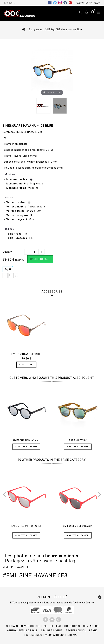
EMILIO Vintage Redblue (26, 354)
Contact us (91, 626)
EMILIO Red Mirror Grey (27, 526)
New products (31, 626)
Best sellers (52, 626)
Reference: (9, 132)
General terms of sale (22, 631)
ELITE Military (78, 440)
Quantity (8, 252)
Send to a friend (5, 276)
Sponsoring (34, 635)
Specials (12, 626)
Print (16, 276)
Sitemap (73, 635)
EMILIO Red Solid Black (78, 526)
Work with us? (55, 635)
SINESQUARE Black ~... (26, 440)
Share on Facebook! (11, 276)
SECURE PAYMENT (52, 631)
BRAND (93, 631)
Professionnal (76, 631)
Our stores (72, 626)
